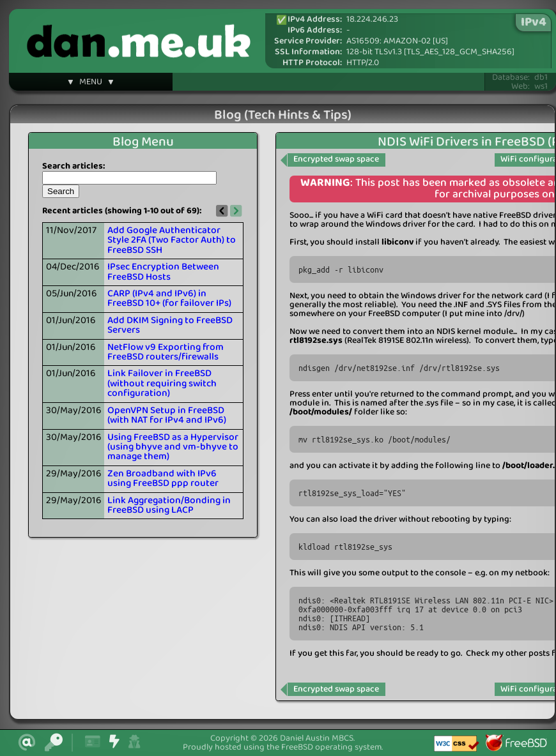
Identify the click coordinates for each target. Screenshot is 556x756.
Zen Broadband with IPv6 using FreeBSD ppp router (163, 479)
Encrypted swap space (336, 159)
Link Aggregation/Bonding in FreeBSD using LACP (169, 505)
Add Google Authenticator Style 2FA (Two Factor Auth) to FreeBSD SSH (172, 240)
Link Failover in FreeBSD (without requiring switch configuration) (162, 383)
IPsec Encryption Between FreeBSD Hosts (163, 272)
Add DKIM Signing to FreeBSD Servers (170, 325)
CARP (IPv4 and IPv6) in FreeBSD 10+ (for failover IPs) (169, 299)
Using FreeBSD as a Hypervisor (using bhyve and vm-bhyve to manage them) (173, 447)
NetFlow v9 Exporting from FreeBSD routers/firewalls (166, 352)
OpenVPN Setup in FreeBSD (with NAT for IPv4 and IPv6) (167, 415)
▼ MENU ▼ (91, 84)
